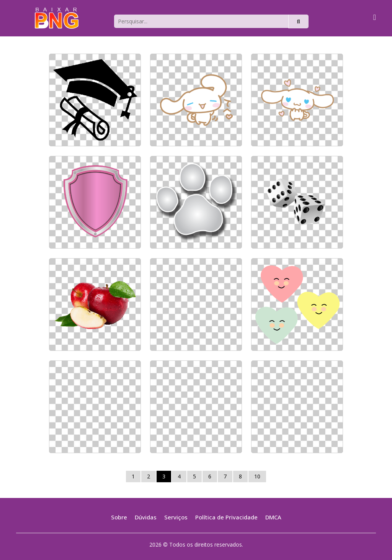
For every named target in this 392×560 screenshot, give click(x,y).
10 (257, 476)
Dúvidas (146, 517)
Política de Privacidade (226, 517)
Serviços (176, 517)
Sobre (119, 517)
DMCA (273, 517)
